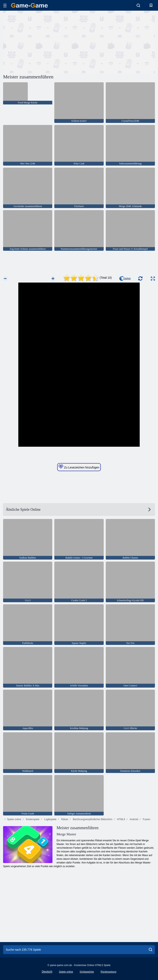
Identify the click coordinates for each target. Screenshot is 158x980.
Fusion (146, 819)
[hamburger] (5, 5)
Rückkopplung (108, 972)
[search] (150, 950)
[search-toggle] (138, 5)
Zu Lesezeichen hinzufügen (79, 467)
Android (134, 819)
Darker (125, 278)
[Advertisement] (41, 42)
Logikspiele (50, 819)
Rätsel (64, 819)
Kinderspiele (32, 819)
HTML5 (121, 819)
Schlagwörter (87, 972)
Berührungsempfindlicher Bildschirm (92, 819)
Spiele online (14, 819)
